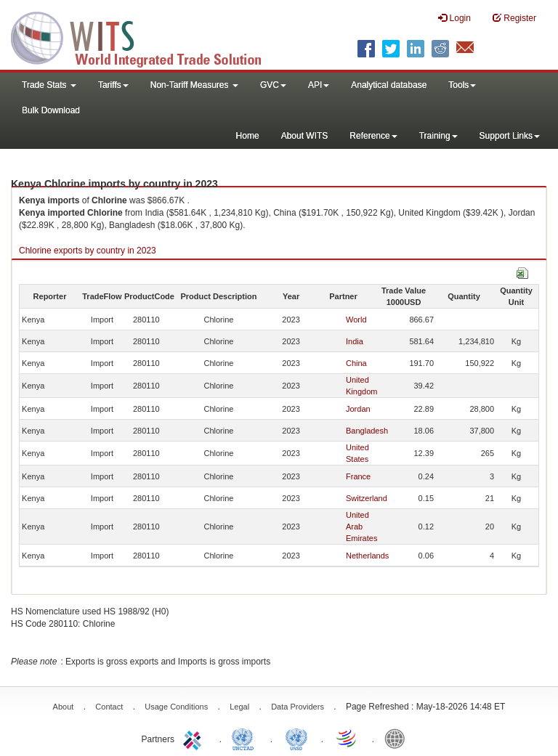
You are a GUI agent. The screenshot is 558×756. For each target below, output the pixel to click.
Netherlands (367, 556)
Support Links (510, 136)
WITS (145, 36)
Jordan (358, 409)
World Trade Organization (347, 738)
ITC (195, 738)
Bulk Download (51, 110)
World (356, 320)
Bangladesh (367, 431)
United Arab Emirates (361, 527)
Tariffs (113, 85)
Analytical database (389, 85)
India (355, 341)
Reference (373, 136)
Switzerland (367, 498)
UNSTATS (296, 738)
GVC (273, 85)
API (319, 85)
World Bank (398, 738)
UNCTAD (246, 738)
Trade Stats (49, 85)
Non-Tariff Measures (194, 85)
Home (248, 136)
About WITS (305, 136)
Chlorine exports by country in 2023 (88, 251)
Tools (462, 85)
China (356, 363)
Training (438, 136)
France (358, 476)
